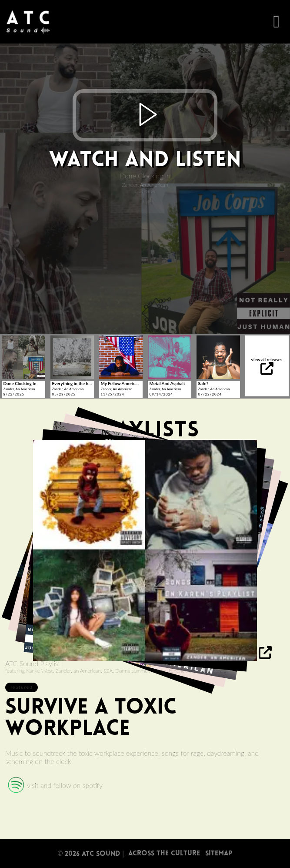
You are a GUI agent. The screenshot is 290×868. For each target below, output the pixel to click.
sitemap (219, 854)
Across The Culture (164, 854)
